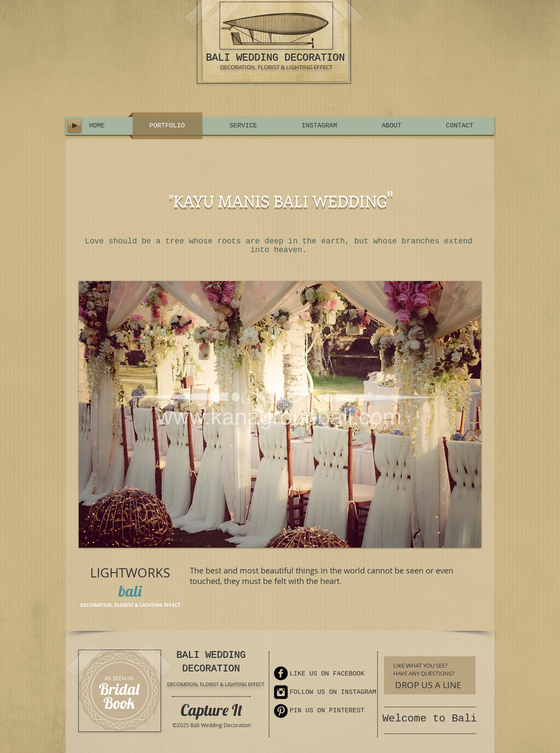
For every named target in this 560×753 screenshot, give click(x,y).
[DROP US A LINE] (428, 685)
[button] (280, 414)
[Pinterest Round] (281, 711)
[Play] (74, 126)
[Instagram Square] (281, 692)
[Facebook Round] (281, 673)
